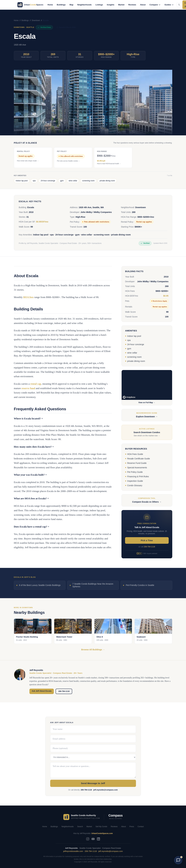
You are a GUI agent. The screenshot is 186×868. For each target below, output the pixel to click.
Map (71, 5)
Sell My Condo (101, 827)
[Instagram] (88, 839)
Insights (111, 5)
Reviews (132, 5)
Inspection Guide (134, 481)
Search (80, 827)
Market (121, 5)
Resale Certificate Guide (138, 459)
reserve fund (28, 388)
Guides (169, 5)
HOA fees (28, 297)
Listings (99, 5)
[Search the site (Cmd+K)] (179, 5)
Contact (141, 827)
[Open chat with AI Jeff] (178, 860)
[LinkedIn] (98, 839)
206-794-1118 (149, 547)
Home (50, 5)
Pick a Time (147, 540)
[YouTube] (93, 839)
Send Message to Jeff (93, 783)
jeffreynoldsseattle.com (73, 851)
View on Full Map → (147, 403)
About (143, 5)
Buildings (61, 5)
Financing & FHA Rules (137, 476)
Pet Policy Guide (134, 472)
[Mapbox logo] (129, 397)
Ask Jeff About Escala (42, 691)
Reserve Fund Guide (136, 463)
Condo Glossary (134, 485)
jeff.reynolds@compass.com (106, 790)
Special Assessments (136, 468)
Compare (155, 5)
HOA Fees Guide (134, 454)
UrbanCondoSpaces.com (102, 833)
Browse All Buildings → (93, 650)
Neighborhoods (84, 5)
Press (132, 827)
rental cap (36, 384)
